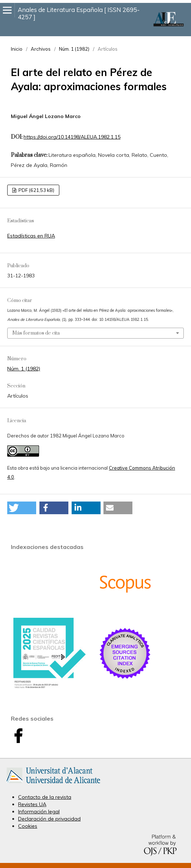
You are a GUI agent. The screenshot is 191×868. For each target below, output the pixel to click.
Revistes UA (32, 804)
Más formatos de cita (36, 333)
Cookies (28, 826)
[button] (22, 508)
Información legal (39, 812)
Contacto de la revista (45, 797)
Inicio (17, 49)
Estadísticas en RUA (31, 236)
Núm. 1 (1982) (74, 49)
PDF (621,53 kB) (36, 190)
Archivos (41, 49)
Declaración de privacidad (49, 819)
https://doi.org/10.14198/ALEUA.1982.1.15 (72, 137)
